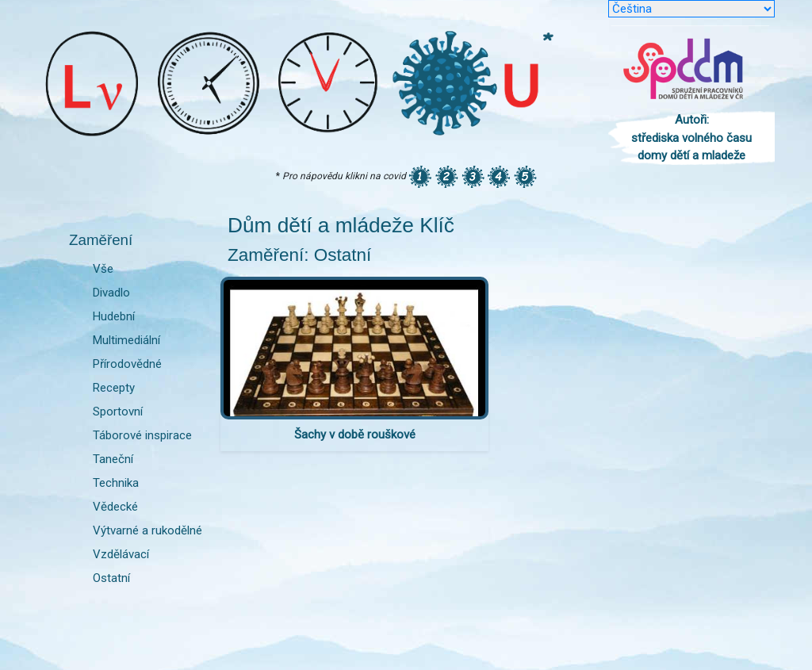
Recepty (114, 388)
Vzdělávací (121, 554)
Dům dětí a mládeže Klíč (341, 225)
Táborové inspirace (142, 435)
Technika (116, 483)
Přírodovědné (127, 364)
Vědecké (115, 507)
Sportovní (118, 412)
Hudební (114, 316)
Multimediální (126, 340)
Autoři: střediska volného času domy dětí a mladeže (691, 138)
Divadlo (111, 293)
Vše (103, 269)
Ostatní (111, 578)
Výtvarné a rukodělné (147, 530)
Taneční (113, 459)
